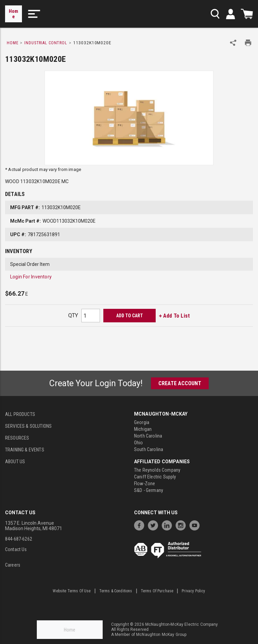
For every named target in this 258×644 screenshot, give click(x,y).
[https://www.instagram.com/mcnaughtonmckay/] (182, 525)
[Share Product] (233, 43)
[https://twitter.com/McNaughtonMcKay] (155, 525)
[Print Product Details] (248, 43)
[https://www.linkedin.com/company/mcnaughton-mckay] (169, 525)
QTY (73, 315)
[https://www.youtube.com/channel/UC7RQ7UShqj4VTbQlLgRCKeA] (196, 525)
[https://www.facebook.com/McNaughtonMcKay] (141, 525)
